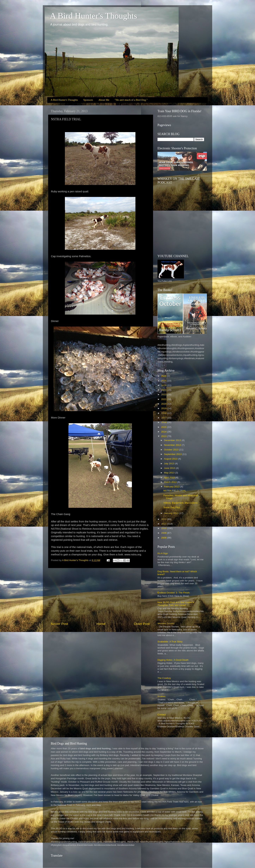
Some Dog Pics (172, 507)
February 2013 (172, 487)
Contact (162, 714)
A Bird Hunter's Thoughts (93, 16)
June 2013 (170, 468)
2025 (164, 381)
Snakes (161, 696)
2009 (164, 533)
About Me (104, 100)
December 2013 (173, 440)
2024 (164, 385)
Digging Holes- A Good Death (173, 660)
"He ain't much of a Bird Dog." (131, 100)
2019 (164, 408)
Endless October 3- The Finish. (174, 593)
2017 (164, 418)
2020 (164, 404)
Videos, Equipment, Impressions (180, 503)
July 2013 (169, 464)
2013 (164, 436)
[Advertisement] (100, 595)
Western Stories (166, 623)
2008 (164, 538)
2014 (164, 432)
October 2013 (172, 450)
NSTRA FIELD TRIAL (175, 491)
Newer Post (59, 624)
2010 (164, 528)
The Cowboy (164, 678)
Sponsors (88, 100)
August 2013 (171, 459)
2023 (164, 390)
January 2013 (172, 513)
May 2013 (170, 473)
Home (101, 624)
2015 (164, 427)
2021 (164, 399)
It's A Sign (163, 553)
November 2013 (173, 445)
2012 (164, 519)
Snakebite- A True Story (170, 642)
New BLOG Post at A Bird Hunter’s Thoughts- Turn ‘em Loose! (176, 604)
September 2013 (173, 454)
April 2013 (170, 477)
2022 (164, 394)
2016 (164, 422)
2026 (164, 376)
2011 (164, 524)
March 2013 (171, 482)
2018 (164, 413)
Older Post (142, 624)
